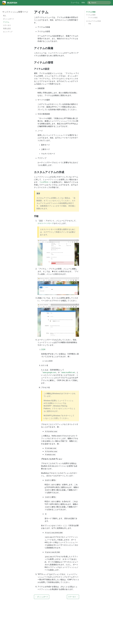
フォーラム (75, 3)
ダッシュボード (8, 19)
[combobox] (99, 3)
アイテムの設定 (93, 18)
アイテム (6, 22)
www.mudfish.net (68, 372)
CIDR (43, 349)
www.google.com (49, 372)
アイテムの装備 (91, 12)
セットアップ (8, 32)
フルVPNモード (46, 182)
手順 (90, 24)
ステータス (7, 25)
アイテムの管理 (91, 15)
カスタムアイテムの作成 (93, 21)
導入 (5, 16)
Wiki (83, 3)
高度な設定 (7, 28)
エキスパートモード (45, 223)
